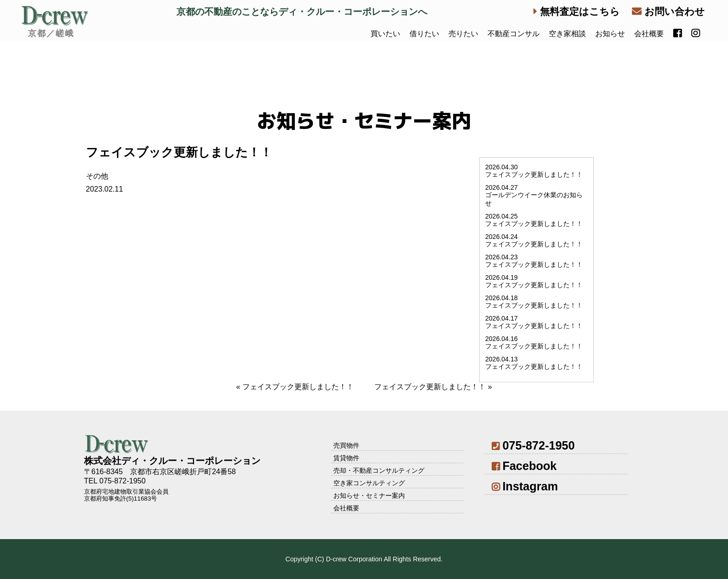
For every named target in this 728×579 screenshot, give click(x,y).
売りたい (463, 34)
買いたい (385, 34)
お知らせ (610, 34)
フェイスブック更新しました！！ (298, 387)
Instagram (525, 486)
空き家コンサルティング (369, 483)
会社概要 (649, 34)
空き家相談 (567, 34)
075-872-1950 (533, 445)
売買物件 (346, 445)
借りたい (424, 34)
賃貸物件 (346, 458)
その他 (97, 176)
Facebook (524, 466)
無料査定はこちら (577, 11)
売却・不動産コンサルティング (379, 470)
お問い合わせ (668, 11)
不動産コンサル (513, 34)
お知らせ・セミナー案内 (369, 495)
